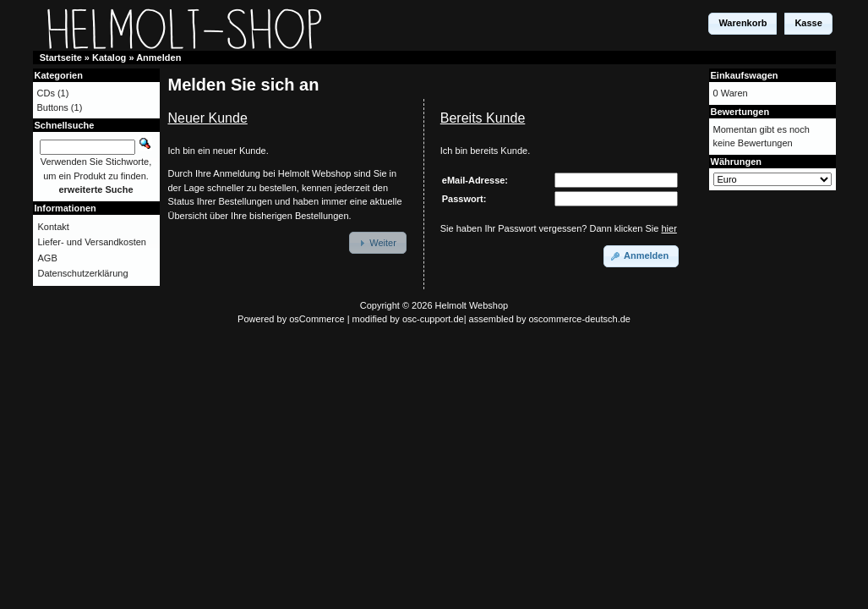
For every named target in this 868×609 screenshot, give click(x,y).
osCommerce (317, 319)
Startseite (61, 58)
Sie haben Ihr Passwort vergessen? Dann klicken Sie (559, 228)
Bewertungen (740, 112)
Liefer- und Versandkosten (92, 242)
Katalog (109, 58)
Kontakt (54, 227)
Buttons (53, 107)
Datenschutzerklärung (83, 273)
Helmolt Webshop (472, 305)
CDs (46, 93)
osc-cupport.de (433, 319)
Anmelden (158, 58)
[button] (742, 24)
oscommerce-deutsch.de (580, 319)
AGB (48, 258)
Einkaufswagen (745, 75)
